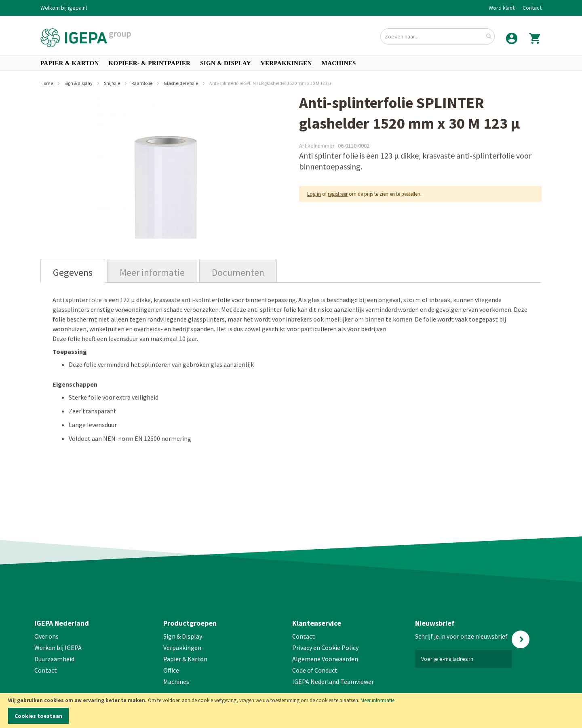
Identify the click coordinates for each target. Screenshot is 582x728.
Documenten (238, 272)
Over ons (46, 636)
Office (172, 670)
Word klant (502, 8)
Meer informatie (377, 700)
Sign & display (79, 83)
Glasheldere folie (181, 83)
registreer (338, 194)
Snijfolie (112, 83)
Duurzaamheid (54, 659)
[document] (291, 711)
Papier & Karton (185, 659)
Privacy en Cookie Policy (325, 648)
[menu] (291, 63)
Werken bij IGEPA (58, 648)
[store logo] (86, 38)
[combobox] (438, 36)
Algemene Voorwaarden (325, 659)
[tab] (73, 271)
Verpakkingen (182, 648)
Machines (176, 681)
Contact (532, 8)
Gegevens (73, 272)
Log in (314, 194)
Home (47, 83)
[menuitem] (70, 63)
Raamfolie (142, 83)
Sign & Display (183, 636)
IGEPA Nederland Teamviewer (333, 681)
